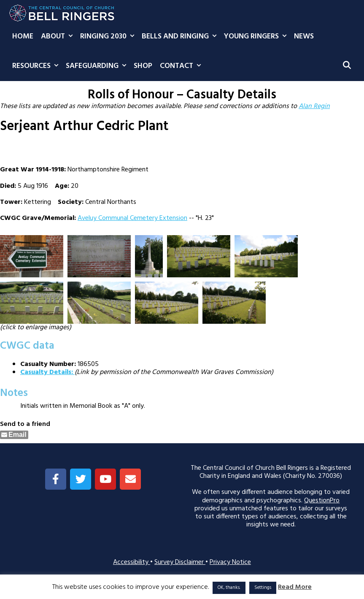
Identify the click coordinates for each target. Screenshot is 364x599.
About (59, 37)
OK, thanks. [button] (229, 588)
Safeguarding (98, 66)
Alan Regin (314, 106)
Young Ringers (257, 37)
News (304, 37)
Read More (295, 587)
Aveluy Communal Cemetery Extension (132, 218)
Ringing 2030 (109, 37)
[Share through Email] (14, 435)
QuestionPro (322, 501)
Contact (182, 66)
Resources (37, 66)
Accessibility (132, 562)
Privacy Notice (230, 562)
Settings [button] (263, 588)
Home (23, 37)
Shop (143, 66)
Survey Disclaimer (180, 562)
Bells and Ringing (181, 37)
